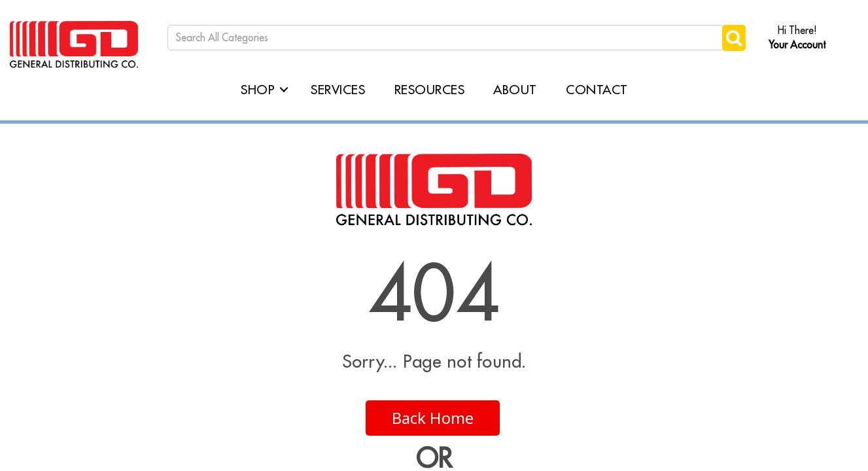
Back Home (433, 418)
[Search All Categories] (446, 38)
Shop (258, 89)
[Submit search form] (734, 38)
